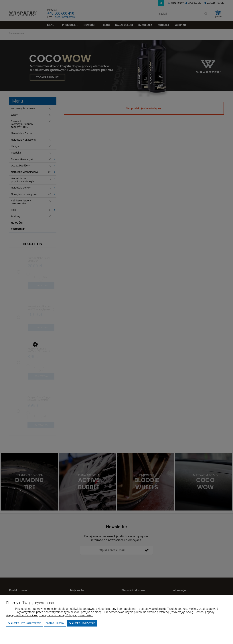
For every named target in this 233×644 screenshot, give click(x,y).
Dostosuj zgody (55, 623)
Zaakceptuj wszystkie (82, 623)
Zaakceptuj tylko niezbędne (24, 623)
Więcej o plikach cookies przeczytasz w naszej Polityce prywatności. (50, 615)
